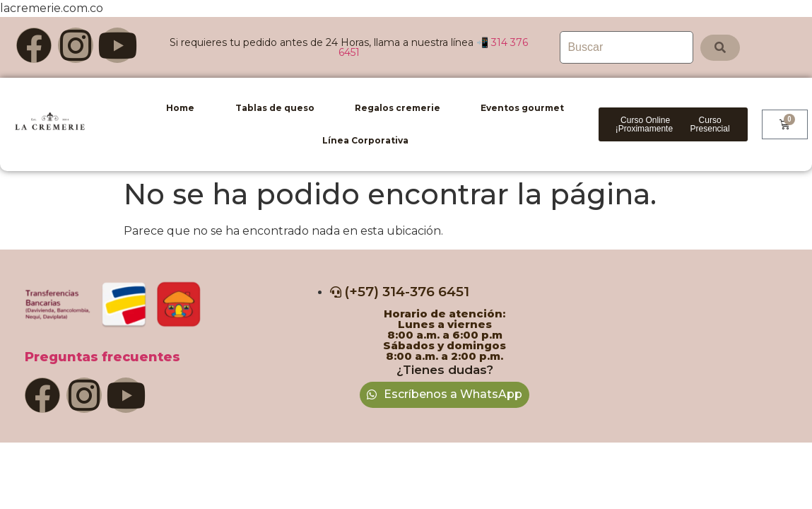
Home (180, 108)
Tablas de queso (275, 108)
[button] (646, 124)
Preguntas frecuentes (102, 357)
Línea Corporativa (365, 140)
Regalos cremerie (398, 108)
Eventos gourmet (522, 108)
